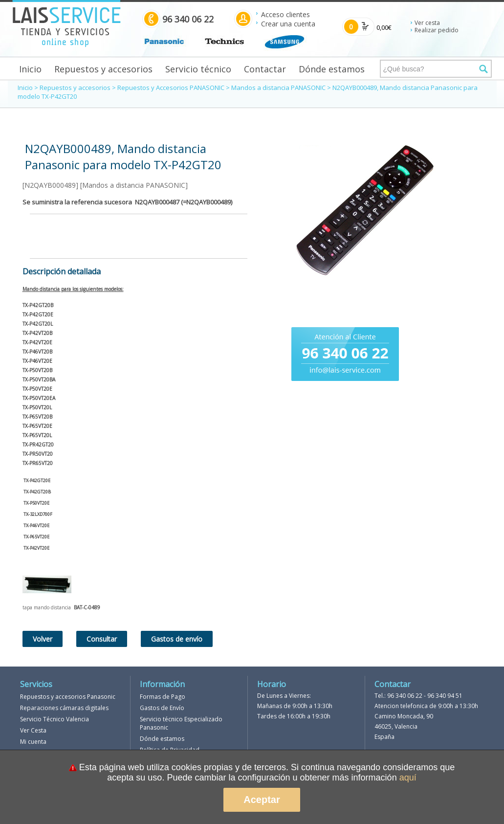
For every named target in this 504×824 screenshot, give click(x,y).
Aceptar (262, 800)
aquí (408, 778)
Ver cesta (427, 23)
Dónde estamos (332, 69)
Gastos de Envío (162, 708)
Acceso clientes (285, 14)
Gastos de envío (177, 639)
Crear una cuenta (288, 24)
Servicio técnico (198, 69)
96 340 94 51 (445, 696)
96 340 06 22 (405, 696)
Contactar (265, 69)
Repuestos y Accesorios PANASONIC (171, 88)
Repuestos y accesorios (103, 69)
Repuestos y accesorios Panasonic (68, 697)
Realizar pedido (437, 30)
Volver (43, 639)
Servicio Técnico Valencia (55, 719)
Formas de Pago (163, 697)
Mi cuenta (33, 742)
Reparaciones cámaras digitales (64, 708)
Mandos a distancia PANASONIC (278, 88)
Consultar (102, 639)
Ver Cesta (33, 730)
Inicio (30, 69)
